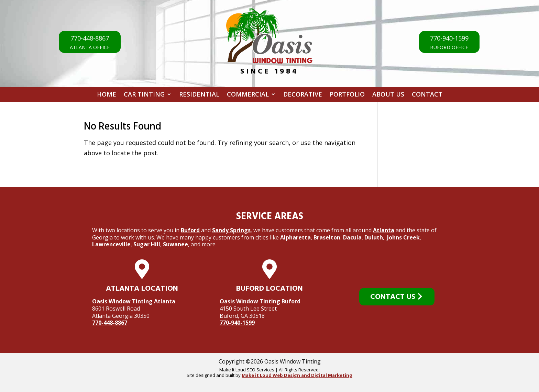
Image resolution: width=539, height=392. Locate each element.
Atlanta (384, 230)
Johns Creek (403, 237)
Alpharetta (295, 237)
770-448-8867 (110, 323)
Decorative (303, 95)
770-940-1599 (237, 323)
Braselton (327, 237)
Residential (199, 95)
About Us (388, 95)
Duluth (374, 237)
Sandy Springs (231, 230)
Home (107, 95)
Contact (427, 95)
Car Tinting (144, 95)
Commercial (248, 95)
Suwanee (175, 244)
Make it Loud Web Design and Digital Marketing (297, 375)
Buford (190, 230)
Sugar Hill (147, 244)
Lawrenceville (111, 244)
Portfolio (347, 95)
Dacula (352, 237)
